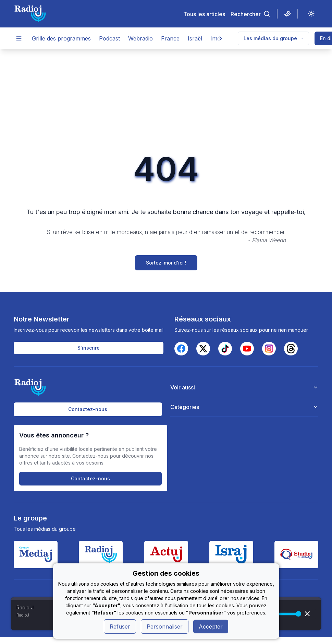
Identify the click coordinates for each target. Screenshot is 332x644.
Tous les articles (204, 14)
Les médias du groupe (273, 38)
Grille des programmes (61, 38)
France (170, 38)
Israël (195, 38)
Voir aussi (244, 387)
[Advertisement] (166, 101)
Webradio (140, 38)
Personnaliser (165, 627)
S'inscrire (89, 348)
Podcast (109, 38)
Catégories (244, 407)
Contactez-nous (88, 409)
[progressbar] (284, 614)
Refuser (120, 627)
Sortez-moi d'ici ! (166, 263)
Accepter (211, 627)
